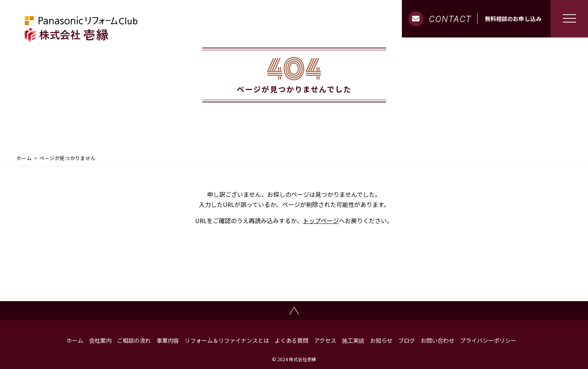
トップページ (321, 220)
